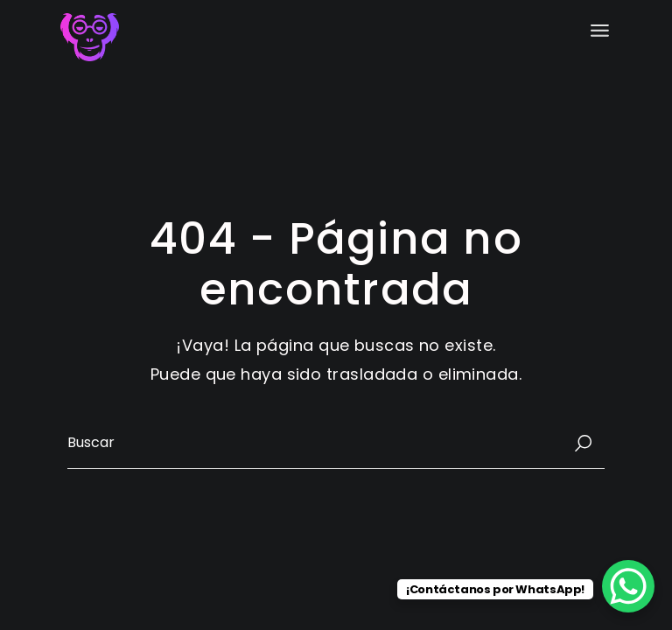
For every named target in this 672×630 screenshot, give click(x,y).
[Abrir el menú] (600, 31)
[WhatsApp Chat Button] (628, 586)
